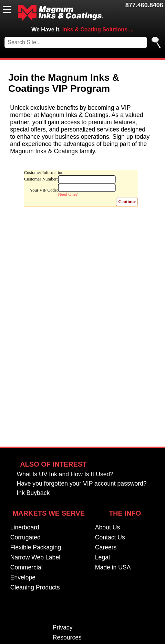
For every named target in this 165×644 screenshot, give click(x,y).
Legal (102, 558)
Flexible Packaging (36, 548)
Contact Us (110, 538)
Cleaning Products (35, 588)
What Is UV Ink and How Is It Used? (65, 475)
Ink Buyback (33, 493)
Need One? (68, 194)
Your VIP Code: (44, 190)
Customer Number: (41, 179)
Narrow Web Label (35, 558)
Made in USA (113, 568)
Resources (67, 638)
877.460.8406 (144, 5)
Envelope (23, 578)
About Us (107, 528)
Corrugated (25, 538)
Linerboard (25, 528)
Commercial (27, 568)
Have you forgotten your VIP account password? (81, 484)
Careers (106, 548)
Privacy (63, 628)
